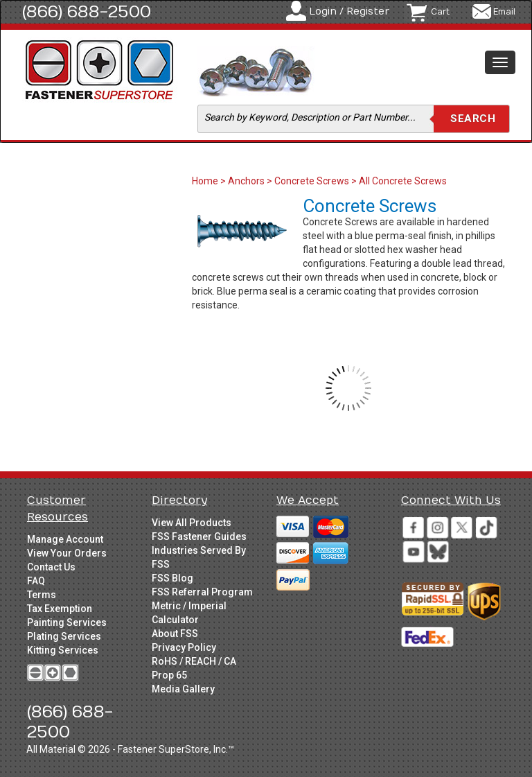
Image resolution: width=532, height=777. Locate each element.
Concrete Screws (312, 181)
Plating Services (64, 636)
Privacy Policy (184, 647)
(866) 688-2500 (87, 12)
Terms (42, 595)
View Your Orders (67, 553)
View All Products (192, 523)
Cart (440, 12)
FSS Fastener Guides (199, 536)
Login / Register (349, 11)
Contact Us (51, 567)
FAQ (36, 581)
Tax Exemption (60, 609)
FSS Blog (172, 578)
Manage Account (65, 539)
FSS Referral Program (202, 592)
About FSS (175, 634)
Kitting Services (63, 650)
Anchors (246, 181)
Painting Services (67, 622)
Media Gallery (183, 689)
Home (206, 181)
